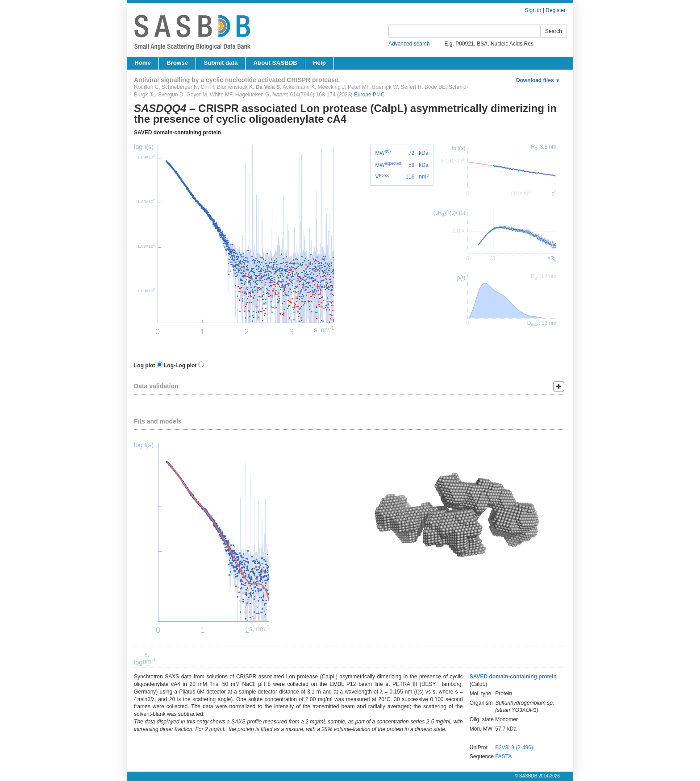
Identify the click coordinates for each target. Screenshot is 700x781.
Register (556, 10)
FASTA (503, 756)
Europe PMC (369, 95)
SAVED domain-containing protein (177, 133)
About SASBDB (275, 63)
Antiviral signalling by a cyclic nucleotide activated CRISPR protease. (237, 80)
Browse (177, 63)
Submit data (221, 63)
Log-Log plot (180, 366)
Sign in (533, 10)
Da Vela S (268, 87)
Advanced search (409, 44)
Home (143, 63)
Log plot (144, 366)
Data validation (156, 386)
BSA (482, 44)
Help (319, 63)
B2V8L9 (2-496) (514, 748)
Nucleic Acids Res (512, 44)
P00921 (465, 44)
